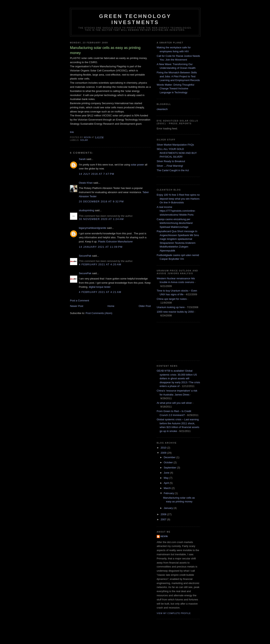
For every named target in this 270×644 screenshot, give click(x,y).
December (170, 457)
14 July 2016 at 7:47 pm (97, 174)
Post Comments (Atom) (99, 313)
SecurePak (85, 256)
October (169, 462)
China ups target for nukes (172, 299)
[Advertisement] (174, 341)
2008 (164, 514)
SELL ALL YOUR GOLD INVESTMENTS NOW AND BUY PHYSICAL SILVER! (177, 153)
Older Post (145, 306)
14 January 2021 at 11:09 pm (101, 247)
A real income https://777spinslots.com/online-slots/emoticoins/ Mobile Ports (176, 211)
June (167, 473)
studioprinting (86, 210)
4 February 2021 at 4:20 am (100, 264)
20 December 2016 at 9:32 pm (101, 201)
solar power (137, 165)
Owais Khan (86, 183)
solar (84, 140)
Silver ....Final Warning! (170, 166)
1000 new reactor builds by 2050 (175, 312)
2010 (164, 448)
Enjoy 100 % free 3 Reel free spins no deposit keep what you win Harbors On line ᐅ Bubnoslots (178, 199)
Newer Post (77, 306)
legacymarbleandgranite (93, 228)
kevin (164, 536)
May (167, 478)
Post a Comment (80, 301)
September (170, 468)
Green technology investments (135, 19)
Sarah (82, 159)
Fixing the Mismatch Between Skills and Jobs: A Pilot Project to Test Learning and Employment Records (178, 76)
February (169, 493)
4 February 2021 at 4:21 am (100, 292)
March (168, 488)
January (169, 508)
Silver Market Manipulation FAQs (175, 145)
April (167, 483)
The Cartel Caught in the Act (173, 170)
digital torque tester (100, 287)
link (72, 132)
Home (111, 306)
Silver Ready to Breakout (171, 161)
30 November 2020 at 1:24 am (101, 219)
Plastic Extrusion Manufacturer (115, 242)
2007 (164, 519)
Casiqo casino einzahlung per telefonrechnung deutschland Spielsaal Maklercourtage (175, 223)
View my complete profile (174, 613)
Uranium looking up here (171, 307)
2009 (164, 453)
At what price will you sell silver (174, 403)
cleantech (162, 109)
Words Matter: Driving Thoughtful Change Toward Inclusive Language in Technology (175, 89)
